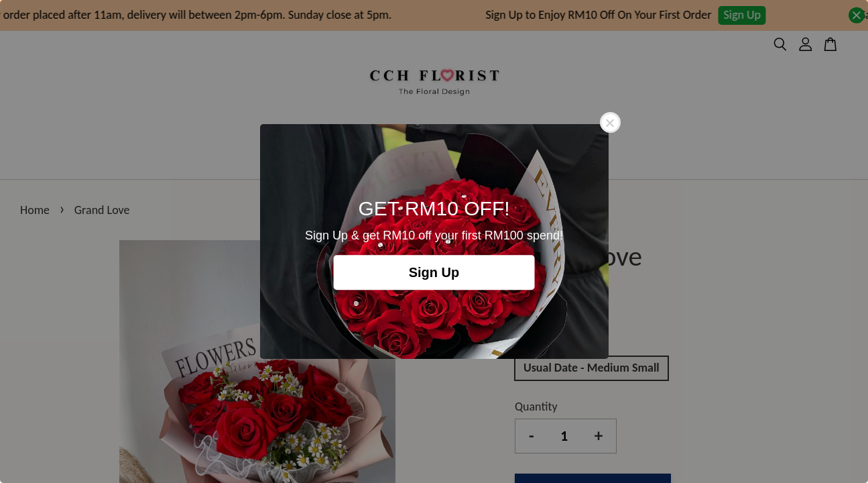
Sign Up (434, 272)
